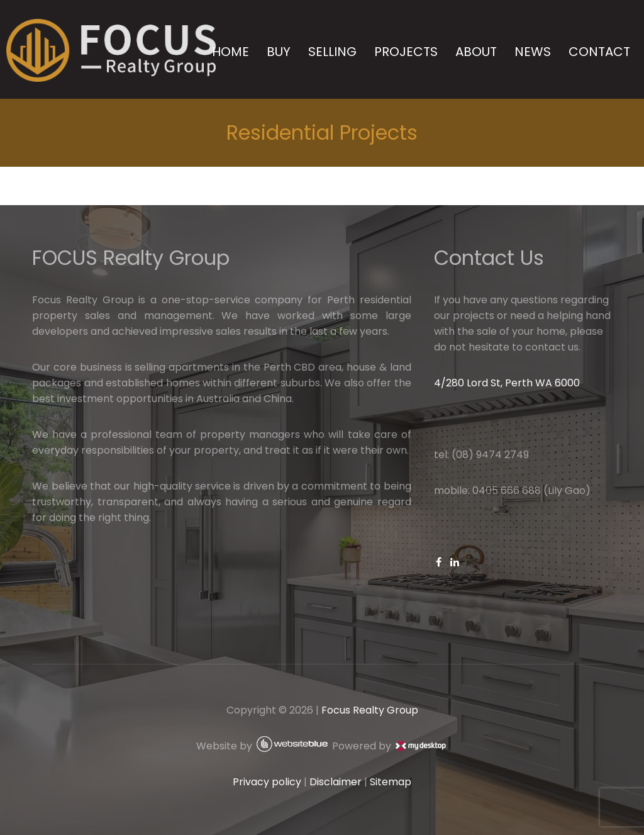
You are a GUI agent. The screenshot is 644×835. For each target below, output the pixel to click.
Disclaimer (336, 782)
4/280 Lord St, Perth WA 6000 (507, 383)
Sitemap (391, 782)
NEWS (533, 52)
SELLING (332, 52)
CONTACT (599, 52)
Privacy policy (267, 782)
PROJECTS (406, 52)
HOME (230, 52)
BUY (279, 52)
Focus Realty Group (370, 710)
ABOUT (476, 52)
